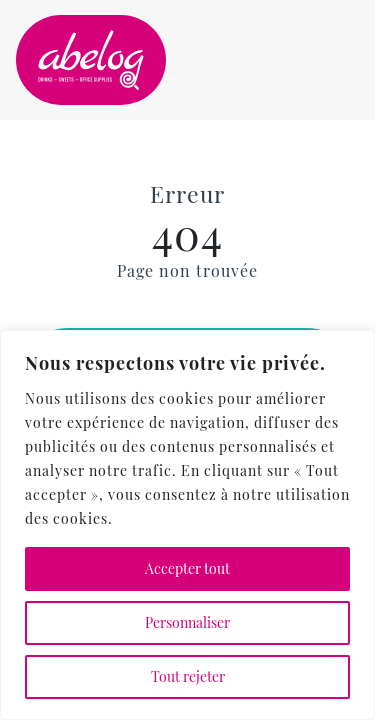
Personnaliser (187, 622)
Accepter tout (187, 568)
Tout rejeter (188, 676)
